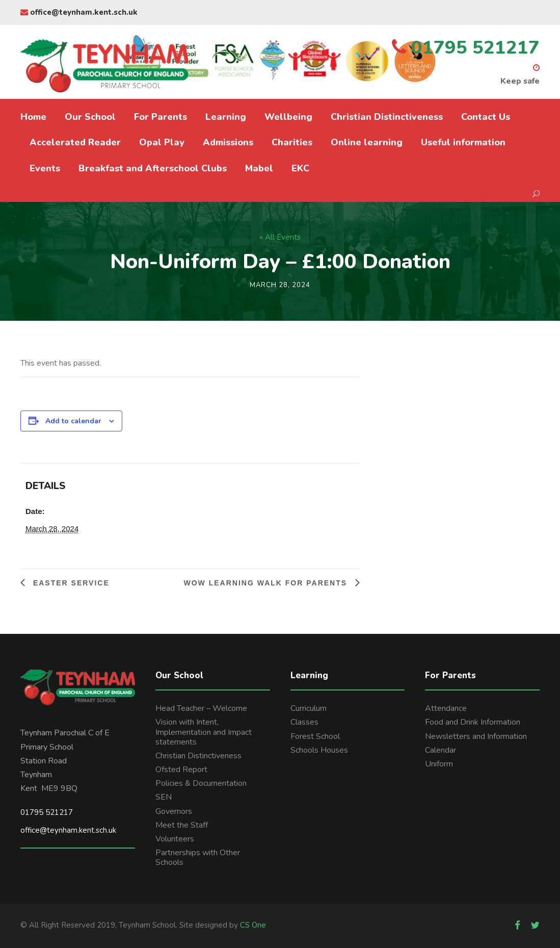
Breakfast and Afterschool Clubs (153, 168)
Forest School (315, 736)
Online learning (367, 142)
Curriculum (309, 708)
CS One (253, 925)
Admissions (228, 142)
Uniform (439, 764)
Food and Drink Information (473, 722)
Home (33, 117)
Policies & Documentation (201, 783)
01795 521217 (47, 812)
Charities (292, 142)
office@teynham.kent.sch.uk (79, 12)
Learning (226, 117)
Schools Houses (319, 750)
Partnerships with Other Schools (198, 857)
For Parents (161, 117)
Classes (304, 722)
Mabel (259, 168)
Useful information (463, 142)
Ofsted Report (181, 770)
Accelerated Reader (75, 142)
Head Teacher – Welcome (201, 708)
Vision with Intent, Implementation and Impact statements (204, 732)
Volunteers (175, 839)
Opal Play (162, 142)
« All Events (280, 237)
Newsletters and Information (476, 736)
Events (45, 168)
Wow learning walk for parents (267, 583)
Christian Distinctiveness (387, 117)
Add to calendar (73, 421)
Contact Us (486, 117)
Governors (174, 811)
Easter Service (70, 583)
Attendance (446, 708)
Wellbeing (288, 117)
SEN (164, 797)
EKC (300, 168)
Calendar (441, 750)
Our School (90, 117)
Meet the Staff (182, 825)
